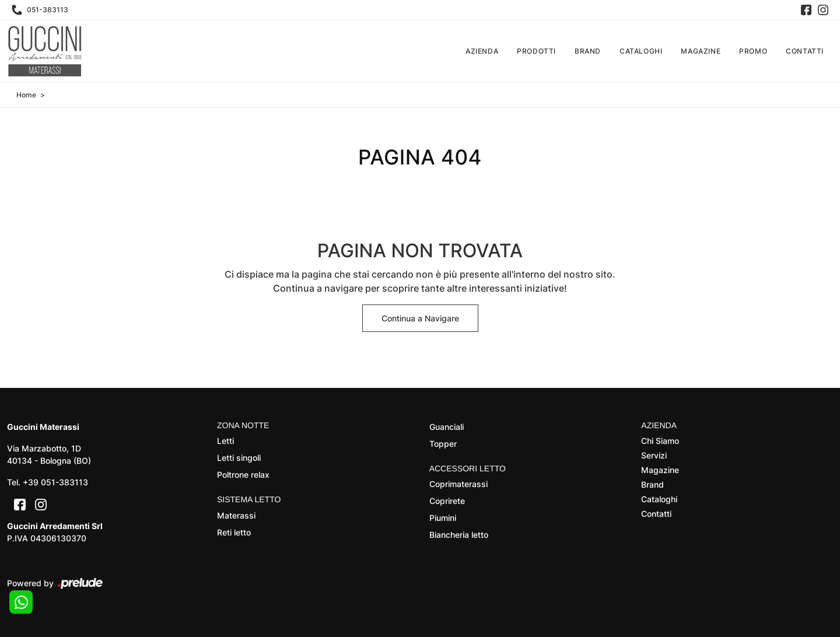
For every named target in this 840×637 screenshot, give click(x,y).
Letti (225, 441)
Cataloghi (641, 51)
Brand (588, 51)
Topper (443, 444)
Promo (753, 51)
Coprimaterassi (459, 484)
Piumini (443, 518)
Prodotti (536, 51)
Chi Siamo (660, 441)
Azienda (482, 51)
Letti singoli (239, 458)
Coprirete (447, 501)
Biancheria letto (459, 535)
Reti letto (234, 532)
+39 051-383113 (55, 482)
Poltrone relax (243, 475)
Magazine (701, 51)
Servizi (654, 455)
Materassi (236, 515)
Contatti (805, 51)
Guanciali (447, 427)
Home (26, 95)
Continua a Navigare (420, 318)
